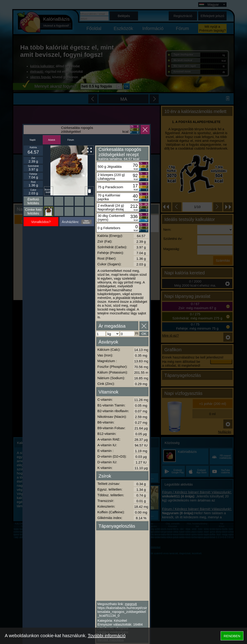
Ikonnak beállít (48, 191)
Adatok (52, 140)
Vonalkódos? (41, 222)
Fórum (71, 140)
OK (144, 334)
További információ (107, 636)
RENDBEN (232, 636)
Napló (32, 140)
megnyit (131, 604)
